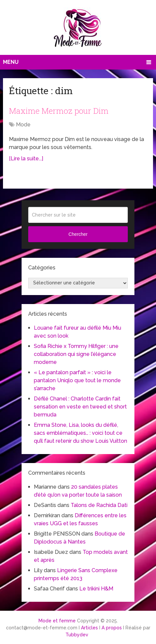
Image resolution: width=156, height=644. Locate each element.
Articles (89, 628)
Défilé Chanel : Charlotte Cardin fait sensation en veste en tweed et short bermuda (80, 407)
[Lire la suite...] (26, 159)
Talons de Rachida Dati (99, 505)
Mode (23, 125)
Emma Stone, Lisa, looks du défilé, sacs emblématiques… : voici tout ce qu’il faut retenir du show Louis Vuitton (80, 433)
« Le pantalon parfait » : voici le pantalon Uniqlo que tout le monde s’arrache (77, 380)
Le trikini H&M (96, 589)
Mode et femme (57, 621)
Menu (11, 62)
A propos (112, 628)
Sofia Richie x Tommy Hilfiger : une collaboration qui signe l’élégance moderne (76, 354)
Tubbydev (77, 635)
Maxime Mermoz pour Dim (59, 111)
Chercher (78, 234)
